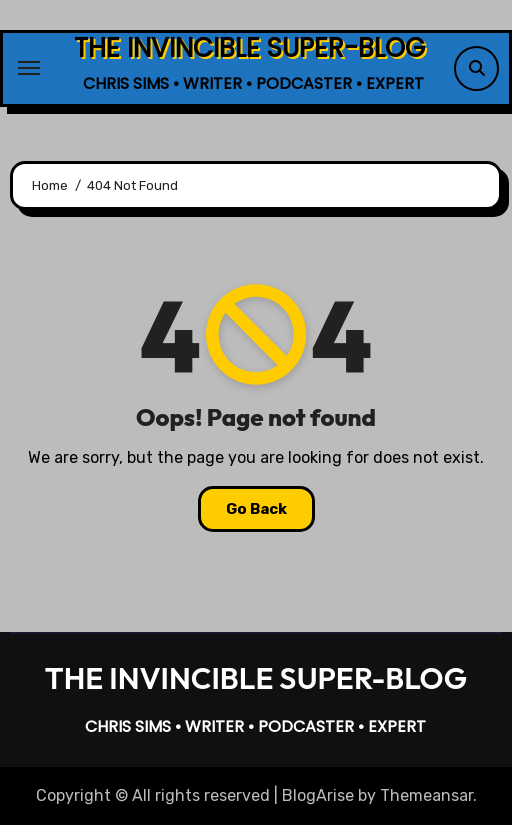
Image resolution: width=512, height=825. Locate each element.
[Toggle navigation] (29, 68)
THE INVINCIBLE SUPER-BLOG (249, 48)
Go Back (256, 509)
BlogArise (318, 795)
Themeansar (426, 795)
